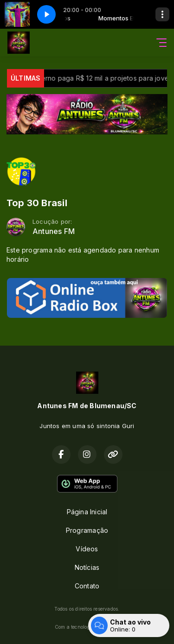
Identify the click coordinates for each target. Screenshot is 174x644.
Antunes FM (54, 231)
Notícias (87, 567)
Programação (87, 530)
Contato (87, 586)
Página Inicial (87, 512)
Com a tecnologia (87, 627)
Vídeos (87, 549)
